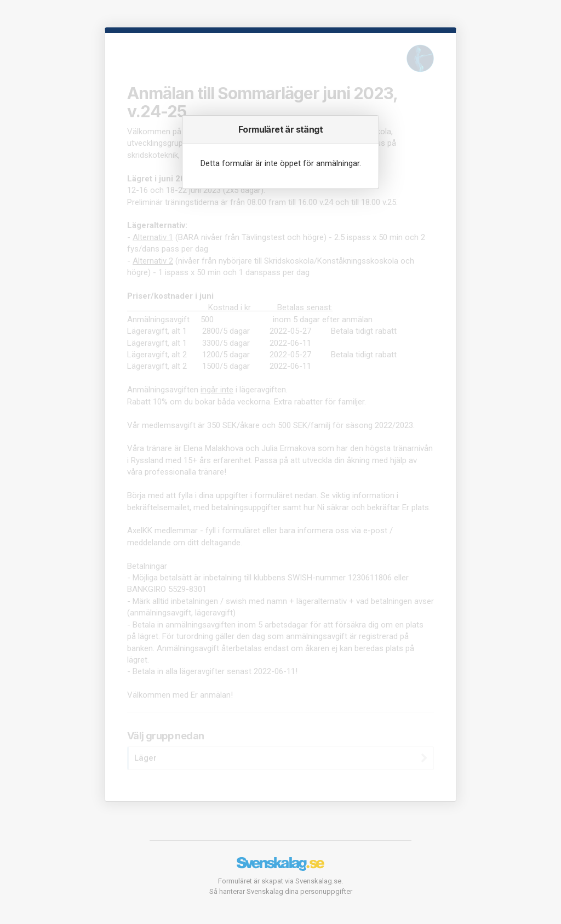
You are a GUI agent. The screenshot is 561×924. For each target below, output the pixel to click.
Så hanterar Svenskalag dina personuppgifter (281, 891)
